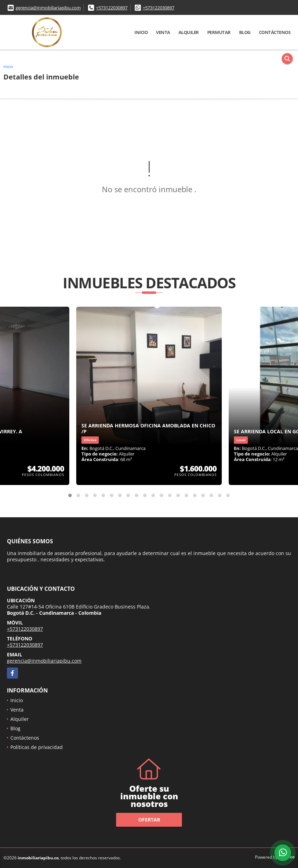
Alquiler (189, 32)
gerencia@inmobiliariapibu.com (48, 8)
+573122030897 (112, 8)
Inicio (141, 32)
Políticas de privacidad (37, 747)
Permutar (219, 32)
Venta (163, 32)
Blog (245, 32)
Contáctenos (275, 32)
